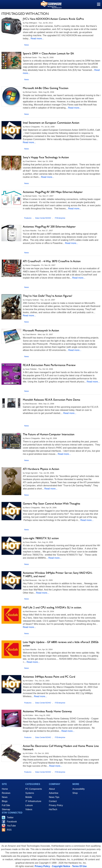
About (52, 789)
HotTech (53, 809)
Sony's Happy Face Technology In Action (46, 157)
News (27, 45)
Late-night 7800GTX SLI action (41, 538)
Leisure (29, 805)
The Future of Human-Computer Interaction (49, 434)
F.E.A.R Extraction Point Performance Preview (49, 365)
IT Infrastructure (33, 801)
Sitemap (6, 809)
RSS (9, 830)
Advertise (54, 793)
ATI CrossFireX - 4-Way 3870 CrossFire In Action (52, 261)
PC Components (34, 789)
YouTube (11, 826)
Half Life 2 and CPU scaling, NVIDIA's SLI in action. (52, 607)
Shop (75, 793)
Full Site (6, 805)
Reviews (6, 793)
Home (5, 789)
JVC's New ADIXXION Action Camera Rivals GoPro (53, 19)
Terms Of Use (79, 866)
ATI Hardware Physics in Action (41, 469)
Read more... (37, 39)
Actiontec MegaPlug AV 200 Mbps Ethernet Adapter (53, 192)
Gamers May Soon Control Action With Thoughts (51, 504)
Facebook (12, 822)
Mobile (29, 797)
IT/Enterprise (60, 218)
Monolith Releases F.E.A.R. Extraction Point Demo (51, 400)
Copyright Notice (61, 866)
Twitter (10, 817)
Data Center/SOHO (43, 218)
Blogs (5, 801)
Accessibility (79, 789)
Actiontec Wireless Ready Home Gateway (47, 711)
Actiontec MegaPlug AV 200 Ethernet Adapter (49, 227)
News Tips (54, 797)
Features (28, 218)
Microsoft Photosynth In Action (41, 330)
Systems (30, 793)
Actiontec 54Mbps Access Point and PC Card (49, 677)
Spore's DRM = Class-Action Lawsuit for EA (48, 53)
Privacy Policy (56, 805)
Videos (29, 809)
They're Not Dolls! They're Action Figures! (47, 296)
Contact (53, 801)
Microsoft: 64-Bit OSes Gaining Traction (46, 88)
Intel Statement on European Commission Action (51, 123)
